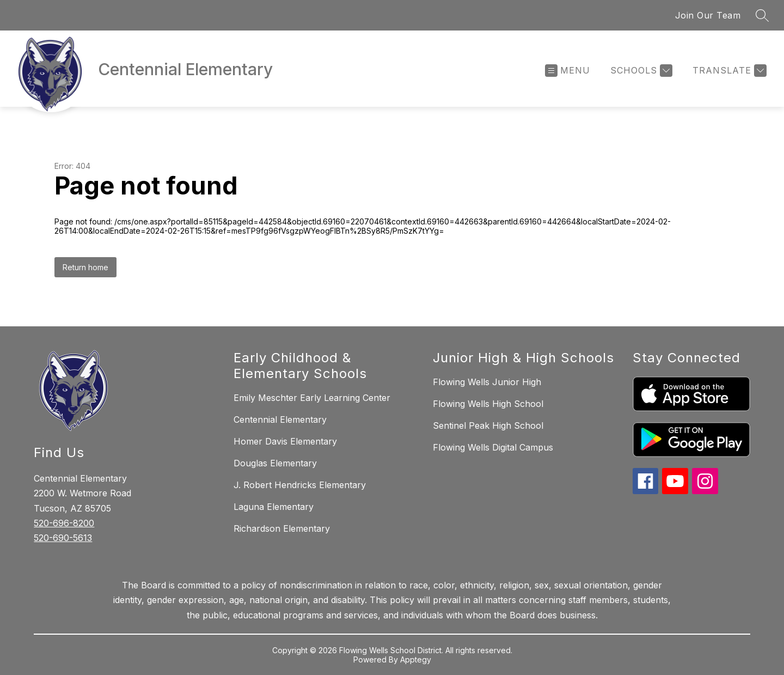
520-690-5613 (63, 538)
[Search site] (762, 15)
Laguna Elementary (274, 507)
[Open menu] (568, 71)
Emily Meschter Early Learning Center (312, 398)
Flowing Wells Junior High (487, 382)
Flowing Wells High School (488, 404)
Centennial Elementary (280, 419)
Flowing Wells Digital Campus (493, 447)
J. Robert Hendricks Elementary (300, 485)
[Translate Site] (728, 71)
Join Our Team (708, 15)
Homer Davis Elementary (285, 441)
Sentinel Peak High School (488, 425)
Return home (85, 267)
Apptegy (416, 659)
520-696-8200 (64, 523)
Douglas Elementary (275, 463)
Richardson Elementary (282, 528)
